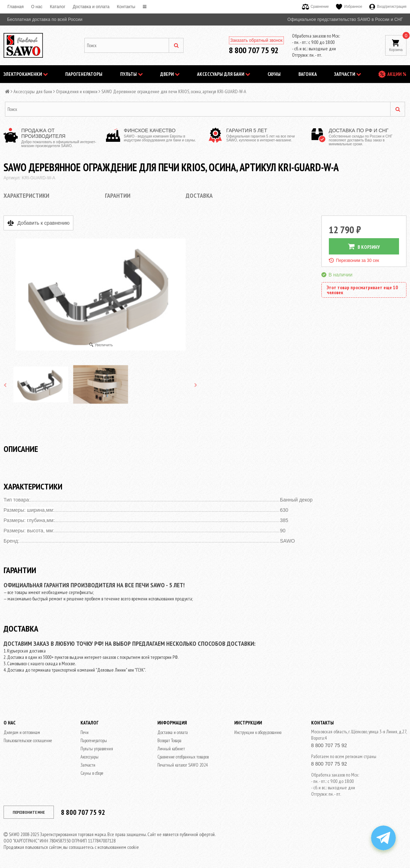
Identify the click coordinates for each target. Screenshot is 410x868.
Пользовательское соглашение (28, 741)
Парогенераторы (84, 74)
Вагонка (308, 74)
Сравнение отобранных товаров (183, 757)
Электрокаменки (26, 74)
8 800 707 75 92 (254, 50)
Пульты (131, 74)
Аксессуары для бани (224, 74)
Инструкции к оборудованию (258, 732)
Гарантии (118, 195)
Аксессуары (89, 757)
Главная (16, 7)
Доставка (199, 195)
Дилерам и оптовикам (22, 732)
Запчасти (348, 74)
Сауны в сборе (92, 773)
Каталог (58, 7)
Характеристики (26, 195)
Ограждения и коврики (77, 91)
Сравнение (315, 7)
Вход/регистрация (388, 7)
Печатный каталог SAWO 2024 (183, 765)
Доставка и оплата (91, 7)
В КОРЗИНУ (364, 247)
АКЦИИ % (397, 74)
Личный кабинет (171, 749)
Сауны (274, 74)
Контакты (126, 7)
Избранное (349, 7)
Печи (85, 732)
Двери (170, 74)
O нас (37, 7)
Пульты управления (97, 749)
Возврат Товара (169, 741)
